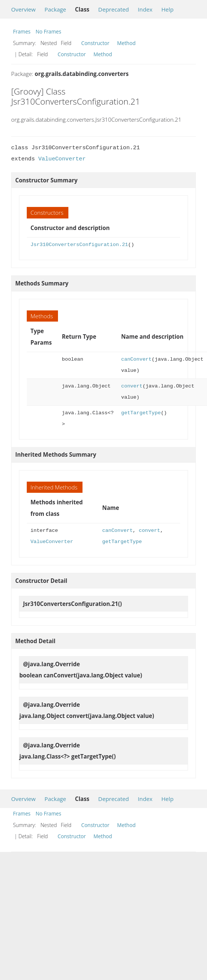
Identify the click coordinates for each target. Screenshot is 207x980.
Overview (23, 9)
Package (55, 9)
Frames (22, 31)
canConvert (136, 359)
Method (126, 43)
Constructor (96, 43)
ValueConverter (62, 159)
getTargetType (141, 413)
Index (145, 9)
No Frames (48, 31)
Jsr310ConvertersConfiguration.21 (79, 245)
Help (167, 9)
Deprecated (114, 9)
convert (132, 386)
